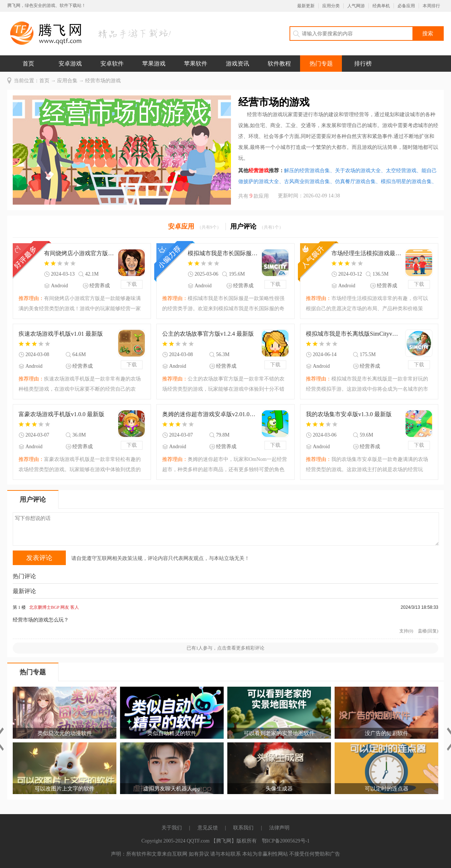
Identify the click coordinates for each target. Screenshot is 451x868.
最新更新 (306, 6)
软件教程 (279, 64)
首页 (28, 64)
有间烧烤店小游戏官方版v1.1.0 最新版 (79, 253)
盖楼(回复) (428, 631)
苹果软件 (196, 64)
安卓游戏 (70, 64)
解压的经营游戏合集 (310, 171)
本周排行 (431, 6)
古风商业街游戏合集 (310, 182)
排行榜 (363, 64)
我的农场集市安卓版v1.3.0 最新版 (349, 414)
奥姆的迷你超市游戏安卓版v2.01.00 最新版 (209, 414)
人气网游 (356, 6)
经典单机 (381, 6)
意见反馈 (208, 828)
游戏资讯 (238, 64)
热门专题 (321, 64)
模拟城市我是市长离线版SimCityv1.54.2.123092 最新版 (353, 334)
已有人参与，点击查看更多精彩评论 (226, 648)
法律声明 (279, 828)
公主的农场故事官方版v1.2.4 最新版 (208, 334)
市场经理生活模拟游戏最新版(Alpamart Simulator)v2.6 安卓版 (366, 253)
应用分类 (331, 6)
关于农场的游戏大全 (360, 171)
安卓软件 (112, 64)
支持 (406, 631)
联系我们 (243, 828)
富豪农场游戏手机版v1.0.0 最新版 (61, 414)
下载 (132, 284)
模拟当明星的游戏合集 (409, 182)
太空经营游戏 (404, 171)
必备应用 (406, 6)
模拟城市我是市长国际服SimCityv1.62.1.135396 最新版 (223, 253)
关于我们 (172, 828)
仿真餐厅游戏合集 (358, 182)
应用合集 (67, 81)
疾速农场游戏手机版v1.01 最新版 (61, 334)
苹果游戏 (154, 64)
